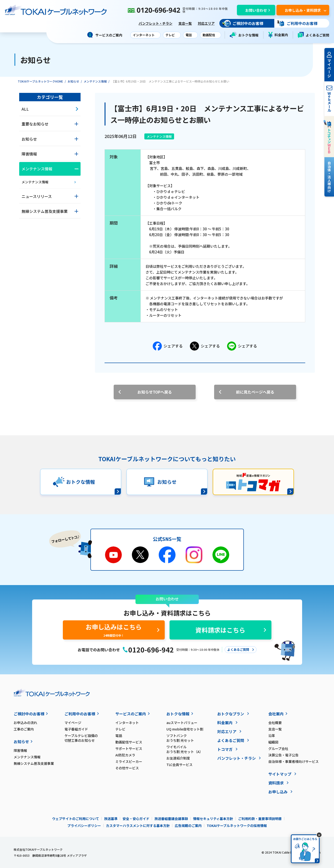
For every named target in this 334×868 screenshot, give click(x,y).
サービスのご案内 (131, 714)
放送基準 (111, 819)
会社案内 (276, 714)
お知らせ (73, 81)
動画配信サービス (129, 742)
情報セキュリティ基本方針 (213, 819)
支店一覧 (185, 23)
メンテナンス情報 (95, 81)
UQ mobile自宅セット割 (185, 729)
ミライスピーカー (129, 761)
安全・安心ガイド (136, 819)
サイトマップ (280, 774)
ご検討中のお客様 (29, 714)
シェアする (168, 346)
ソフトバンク (192, 738)
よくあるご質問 (313, 35)
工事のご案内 (24, 729)
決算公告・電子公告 (283, 755)
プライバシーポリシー (84, 826)
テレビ (120, 729)
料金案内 (278, 35)
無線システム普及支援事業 (34, 763)
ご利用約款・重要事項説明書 (260, 819)
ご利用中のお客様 (80, 714)
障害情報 (20, 750)
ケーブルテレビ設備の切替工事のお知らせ (81, 738)
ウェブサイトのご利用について (76, 819)
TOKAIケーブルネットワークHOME (40, 81)
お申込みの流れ (25, 723)
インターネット (127, 723)
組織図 (273, 742)
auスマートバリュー (182, 723)
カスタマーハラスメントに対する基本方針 (138, 826)
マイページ (73, 723)
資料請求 (276, 783)
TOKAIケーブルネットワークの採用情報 (237, 826)
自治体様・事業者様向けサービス (293, 761)
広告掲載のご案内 (188, 826)
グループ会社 (278, 748)
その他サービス (127, 768)
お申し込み (278, 792)
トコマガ (225, 749)
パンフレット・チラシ (155, 23)
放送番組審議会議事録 (171, 819)
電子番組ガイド (76, 729)
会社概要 (275, 723)
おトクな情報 (244, 35)
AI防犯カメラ (125, 755)
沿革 (272, 736)
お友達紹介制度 (178, 758)
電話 (119, 736)
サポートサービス (129, 748)
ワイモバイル (192, 749)
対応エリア (206, 23)
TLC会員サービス (179, 765)
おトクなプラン (231, 714)
